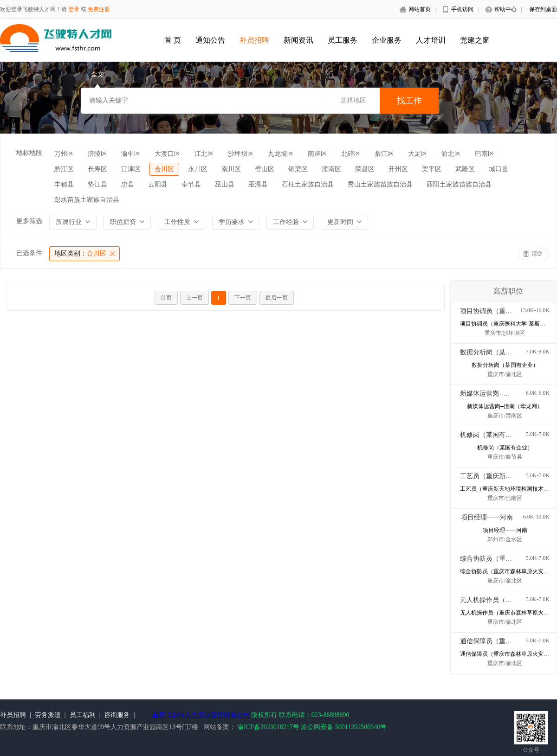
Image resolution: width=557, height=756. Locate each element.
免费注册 (99, 9)
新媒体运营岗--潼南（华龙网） (504, 394)
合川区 (164, 169)
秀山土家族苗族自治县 (380, 184)
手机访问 (462, 9)
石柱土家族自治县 (308, 184)
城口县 (499, 169)
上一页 (194, 298)
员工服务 (343, 40)
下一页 (243, 298)
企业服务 (387, 40)
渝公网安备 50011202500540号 (344, 727)
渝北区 (451, 154)
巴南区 (485, 154)
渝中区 (131, 154)
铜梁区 (298, 169)
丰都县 (64, 184)
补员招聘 (254, 40)
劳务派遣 (48, 715)
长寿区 (97, 169)
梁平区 (432, 169)
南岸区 (317, 154)
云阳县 (158, 184)
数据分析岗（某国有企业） (499, 352)
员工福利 (83, 715)
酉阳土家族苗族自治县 (459, 184)
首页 (166, 298)
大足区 (418, 154)
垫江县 (97, 184)
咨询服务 (117, 715)
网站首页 (420, 9)
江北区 (204, 154)
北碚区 (351, 154)
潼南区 (331, 169)
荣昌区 (365, 169)
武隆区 (465, 169)
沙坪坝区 (241, 154)
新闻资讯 (298, 40)
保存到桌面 (543, 9)
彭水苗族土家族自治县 (87, 200)
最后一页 (277, 298)
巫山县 (225, 184)
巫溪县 (258, 184)
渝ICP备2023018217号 (268, 727)
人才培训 (431, 40)
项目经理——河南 (487, 517)
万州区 (64, 154)
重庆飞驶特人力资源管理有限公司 (201, 715)
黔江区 (64, 169)
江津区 (131, 169)
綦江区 (384, 154)
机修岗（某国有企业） (492, 435)
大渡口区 (168, 154)
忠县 (128, 184)
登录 (74, 9)
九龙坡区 (281, 154)
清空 (537, 254)
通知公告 (210, 40)
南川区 (231, 169)
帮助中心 (505, 9)
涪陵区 (97, 154)
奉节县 (191, 184)
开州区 (398, 169)
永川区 (198, 169)
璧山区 (265, 169)
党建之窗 (475, 40)
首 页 (173, 40)
